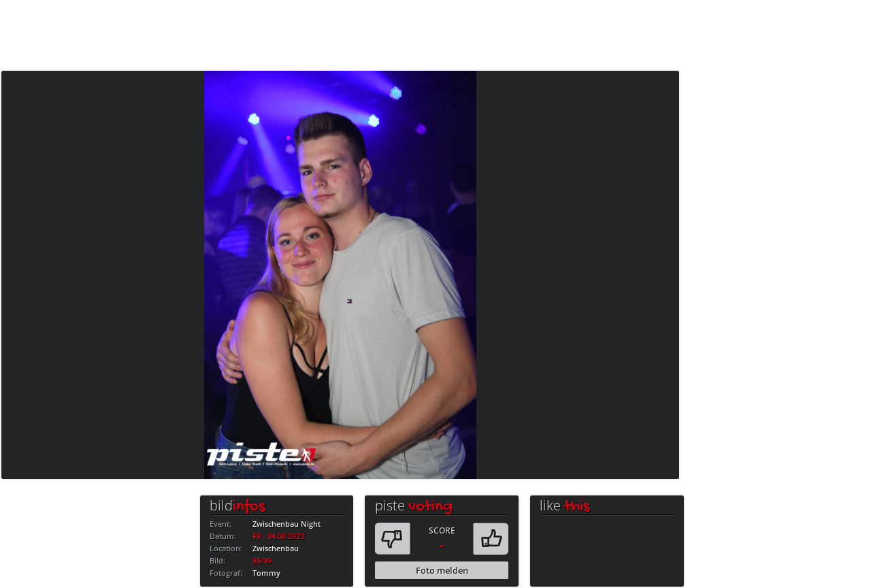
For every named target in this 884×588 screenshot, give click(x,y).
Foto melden (442, 570)
